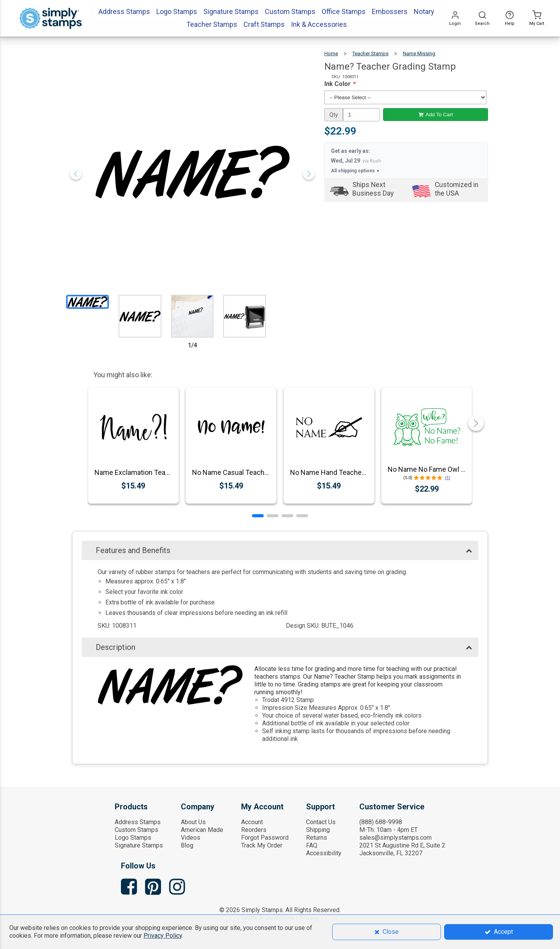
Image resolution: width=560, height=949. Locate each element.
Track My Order (262, 845)
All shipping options (355, 171)
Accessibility (324, 853)
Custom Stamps (136, 830)
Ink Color (340, 84)
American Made (202, 830)
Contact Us (321, 822)
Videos (191, 838)
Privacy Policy (163, 936)
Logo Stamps (133, 838)
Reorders (254, 830)
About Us (193, 822)
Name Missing (419, 53)
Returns (317, 838)
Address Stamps (138, 822)
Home (331, 53)
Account (252, 822)
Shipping (318, 830)
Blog (187, 845)
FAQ (312, 845)
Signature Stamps (139, 845)
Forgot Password (265, 838)
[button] (258, 516)
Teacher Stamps (370, 53)
